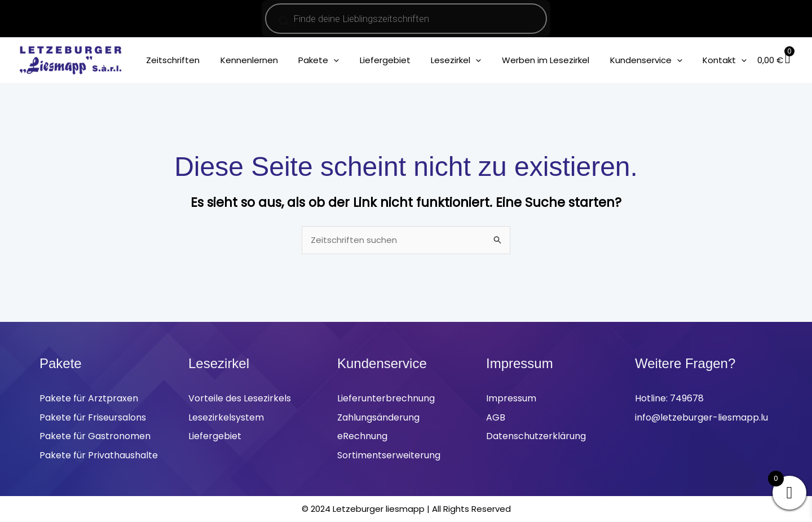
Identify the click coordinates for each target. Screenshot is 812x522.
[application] (354, 60)
